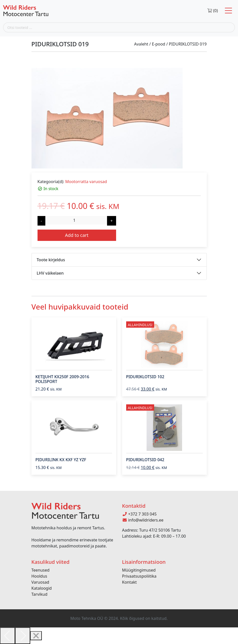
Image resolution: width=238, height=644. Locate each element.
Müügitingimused (139, 570)
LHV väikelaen (50, 273)
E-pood (159, 44)
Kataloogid (42, 588)
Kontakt (130, 582)
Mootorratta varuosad (86, 182)
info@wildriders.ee (143, 520)
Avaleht (141, 44)
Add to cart (77, 235)
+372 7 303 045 (139, 514)
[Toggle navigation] (228, 11)
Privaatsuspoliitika (139, 576)
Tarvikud (40, 594)
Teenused (41, 570)
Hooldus (39, 576)
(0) (212, 11)
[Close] (36, 636)
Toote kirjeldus (51, 260)
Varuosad (40, 582)
